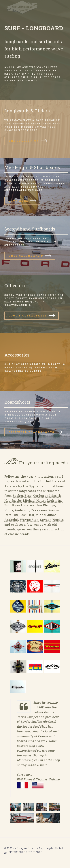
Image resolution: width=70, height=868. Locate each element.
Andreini (11, 520)
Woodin (58, 520)
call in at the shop (47, 760)
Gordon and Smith (47, 496)
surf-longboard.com (24, 848)
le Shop (40, 848)
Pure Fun (11, 515)
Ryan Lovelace (23, 505)
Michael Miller (34, 500)
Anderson (22, 510)
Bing (28, 496)
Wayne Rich (29, 520)
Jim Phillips (46, 505)
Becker (18, 496)
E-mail (42, 765)
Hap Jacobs (13, 500)
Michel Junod (46, 515)
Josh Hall (27, 515)
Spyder (45, 520)
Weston (54, 510)
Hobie (9, 510)
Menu (64, 4)
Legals (49, 848)
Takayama (39, 510)
